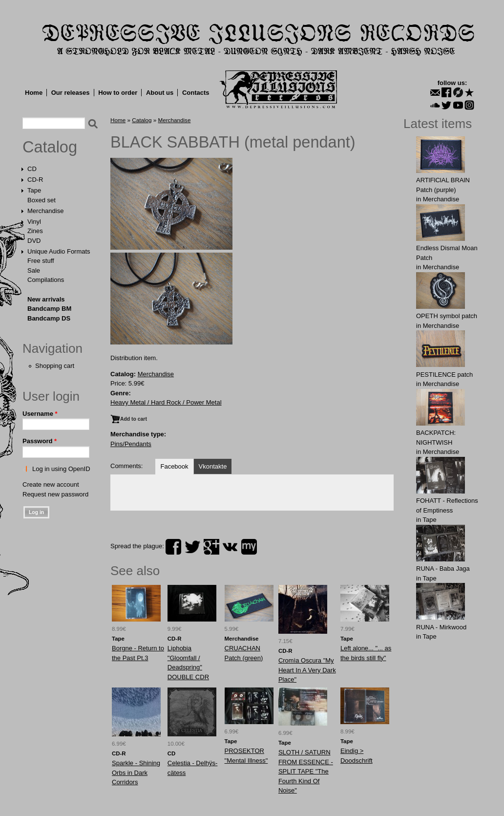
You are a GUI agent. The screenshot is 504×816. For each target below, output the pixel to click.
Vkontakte (213, 466)
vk (230, 547)
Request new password (55, 494)
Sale (34, 270)
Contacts (196, 93)
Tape (34, 190)
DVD (34, 241)
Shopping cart (55, 366)
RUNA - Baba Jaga (443, 569)
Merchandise (45, 211)
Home (34, 93)
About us (160, 93)
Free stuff (41, 261)
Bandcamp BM (49, 309)
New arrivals (46, 299)
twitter (192, 547)
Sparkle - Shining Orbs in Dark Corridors (136, 773)
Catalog (50, 147)
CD (32, 169)
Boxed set (42, 200)
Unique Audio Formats (59, 251)
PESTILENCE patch (444, 375)
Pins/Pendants (131, 444)
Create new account (51, 484)
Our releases (71, 93)
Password (40, 441)
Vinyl (34, 222)
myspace (249, 547)
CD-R (35, 180)
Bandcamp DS (49, 318)
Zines (35, 231)
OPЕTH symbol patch (447, 316)
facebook (173, 547)
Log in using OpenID (61, 469)
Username (40, 414)
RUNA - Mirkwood (441, 627)
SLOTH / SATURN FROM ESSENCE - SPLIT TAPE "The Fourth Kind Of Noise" (306, 771)
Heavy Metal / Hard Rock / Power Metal (166, 402)
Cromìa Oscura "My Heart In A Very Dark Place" (307, 670)
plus (211, 547)
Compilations (46, 280)
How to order (118, 93)
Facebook (174, 466)
